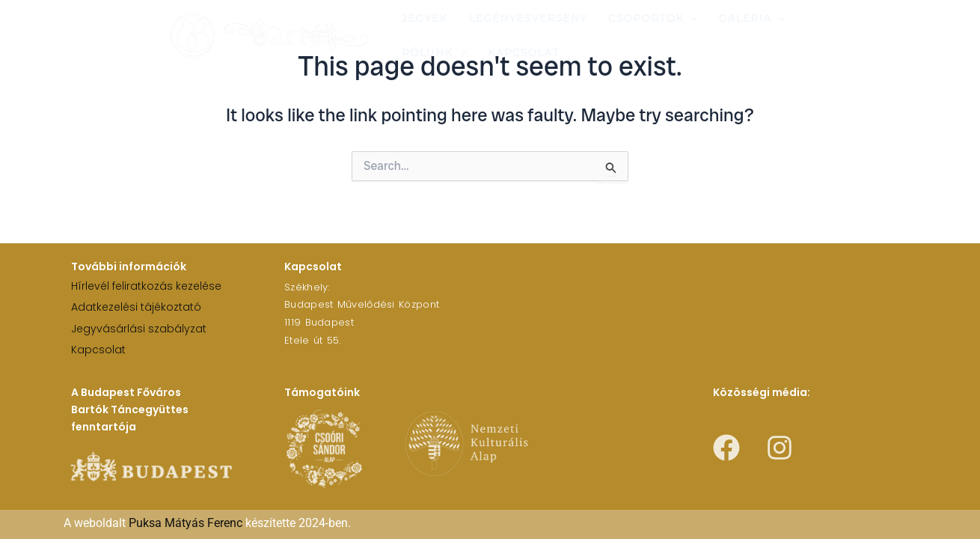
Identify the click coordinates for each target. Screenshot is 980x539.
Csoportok (653, 18)
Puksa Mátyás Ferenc (186, 523)
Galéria (752, 18)
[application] (690, 18)
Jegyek (425, 18)
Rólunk (434, 52)
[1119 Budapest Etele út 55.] (682, 312)
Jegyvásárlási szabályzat (139, 329)
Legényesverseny (529, 18)
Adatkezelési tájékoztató (136, 307)
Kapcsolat (524, 52)
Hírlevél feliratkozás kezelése (146, 286)
